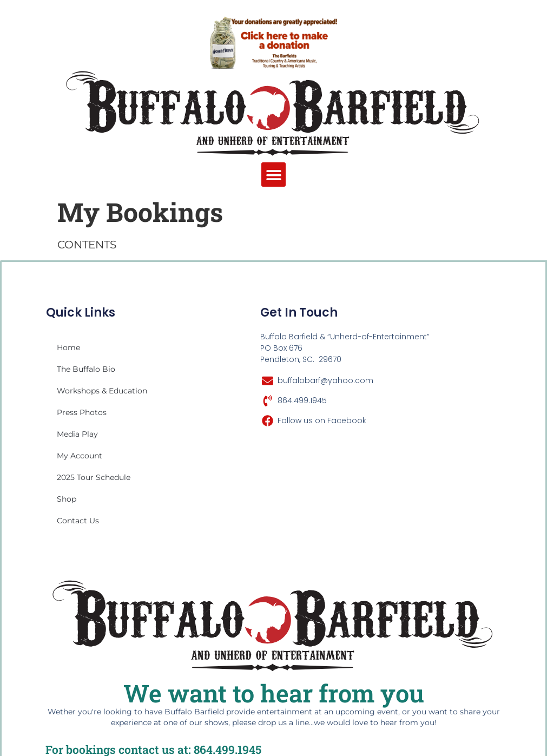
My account (80, 456)
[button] (273, 175)
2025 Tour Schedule (94, 477)
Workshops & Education (102, 391)
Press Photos (82, 412)
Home (68, 347)
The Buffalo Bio (86, 369)
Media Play (77, 434)
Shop (67, 499)
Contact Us (78, 521)
